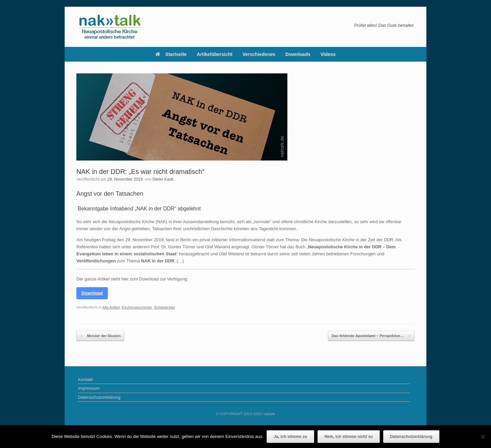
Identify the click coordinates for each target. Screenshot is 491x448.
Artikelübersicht (215, 54)
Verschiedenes (259, 54)
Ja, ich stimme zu (290, 437)
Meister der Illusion (100, 336)
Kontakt (85, 379)
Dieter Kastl (163, 179)
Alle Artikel (111, 307)
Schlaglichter (165, 307)
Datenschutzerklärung (99, 397)
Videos (328, 54)
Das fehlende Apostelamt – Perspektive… (371, 336)
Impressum (89, 388)
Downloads (298, 54)
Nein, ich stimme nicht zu (349, 437)
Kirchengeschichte (137, 307)
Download (92, 293)
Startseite (171, 54)
